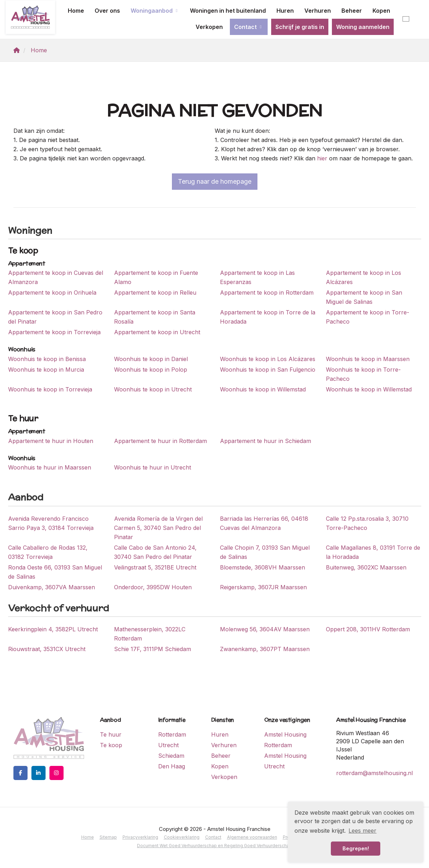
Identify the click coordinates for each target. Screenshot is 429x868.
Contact (249, 27)
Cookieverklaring (182, 837)
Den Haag (172, 766)
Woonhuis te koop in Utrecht (153, 389)
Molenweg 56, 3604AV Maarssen (265, 629)
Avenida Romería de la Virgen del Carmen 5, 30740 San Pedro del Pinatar (158, 528)
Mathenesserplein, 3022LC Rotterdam (150, 634)
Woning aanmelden (363, 27)
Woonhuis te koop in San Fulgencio (268, 370)
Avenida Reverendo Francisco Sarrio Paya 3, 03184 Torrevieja (51, 523)
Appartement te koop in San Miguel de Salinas (364, 297)
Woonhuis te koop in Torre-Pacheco (363, 374)
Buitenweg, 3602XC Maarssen (366, 567)
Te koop (111, 745)
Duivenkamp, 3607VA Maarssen (52, 587)
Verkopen (209, 27)
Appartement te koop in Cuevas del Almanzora (56, 277)
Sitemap (108, 837)
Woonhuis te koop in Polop (151, 370)
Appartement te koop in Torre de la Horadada (268, 317)
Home (76, 11)
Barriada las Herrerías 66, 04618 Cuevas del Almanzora (264, 523)
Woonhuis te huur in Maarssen (50, 467)
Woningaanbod (155, 11)
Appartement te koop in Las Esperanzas (257, 277)
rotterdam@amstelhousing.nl (374, 773)
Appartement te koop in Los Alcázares (364, 277)
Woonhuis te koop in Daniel (151, 359)
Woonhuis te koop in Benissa (47, 359)
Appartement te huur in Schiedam (266, 441)
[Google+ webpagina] (56, 773)
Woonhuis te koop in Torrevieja (50, 389)
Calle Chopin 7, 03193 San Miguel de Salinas (265, 552)
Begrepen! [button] (356, 848)
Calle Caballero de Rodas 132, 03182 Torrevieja (48, 552)
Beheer (352, 11)
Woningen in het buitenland (228, 11)
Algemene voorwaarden (252, 837)
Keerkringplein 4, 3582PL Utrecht (53, 629)
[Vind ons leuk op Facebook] (20, 773)
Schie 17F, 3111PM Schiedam (153, 649)
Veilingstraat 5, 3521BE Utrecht (155, 567)
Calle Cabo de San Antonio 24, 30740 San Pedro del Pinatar (155, 552)
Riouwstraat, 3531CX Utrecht (47, 649)
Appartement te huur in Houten (51, 441)
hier (322, 158)
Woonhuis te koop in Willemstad (263, 389)
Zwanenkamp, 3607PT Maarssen (265, 649)
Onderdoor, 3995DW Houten (153, 587)
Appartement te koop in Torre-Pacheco (368, 317)
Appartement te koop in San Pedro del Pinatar (55, 317)
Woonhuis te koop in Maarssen (368, 359)
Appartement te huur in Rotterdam (160, 441)
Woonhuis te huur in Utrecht (153, 467)
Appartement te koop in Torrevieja (54, 332)
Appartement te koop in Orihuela (52, 293)
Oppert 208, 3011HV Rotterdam (368, 629)
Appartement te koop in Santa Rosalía (155, 317)
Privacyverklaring (140, 837)
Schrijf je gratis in (300, 27)
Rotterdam (172, 734)
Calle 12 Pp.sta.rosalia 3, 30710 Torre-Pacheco (367, 523)
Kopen (381, 11)
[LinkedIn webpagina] (38, 773)
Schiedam (171, 756)
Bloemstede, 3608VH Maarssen (263, 567)
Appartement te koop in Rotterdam (267, 293)
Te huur (111, 734)
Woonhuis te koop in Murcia (46, 370)
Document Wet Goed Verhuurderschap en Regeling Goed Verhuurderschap (214, 846)
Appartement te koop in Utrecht (157, 332)
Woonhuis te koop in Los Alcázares (268, 359)
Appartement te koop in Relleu (155, 293)
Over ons (107, 11)
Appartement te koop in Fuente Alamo (156, 277)
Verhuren (318, 11)
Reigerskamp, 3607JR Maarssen (263, 587)
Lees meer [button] (362, 831)
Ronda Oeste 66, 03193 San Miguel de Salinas (55, 572)
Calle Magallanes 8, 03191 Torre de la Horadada (373, 552)
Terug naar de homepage (215, 181)
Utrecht (168, 745)
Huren (285, 11)
